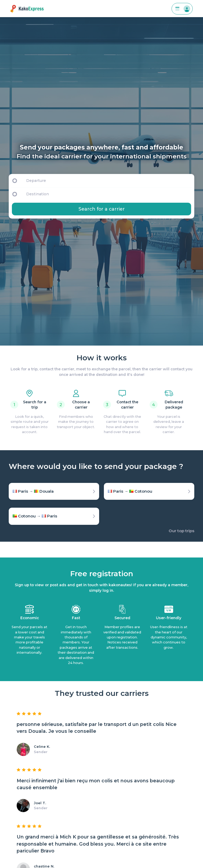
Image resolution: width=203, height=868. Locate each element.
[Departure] (108, 181)
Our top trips (181, 531)
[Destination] (109, 194)
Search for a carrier (102, 209)
